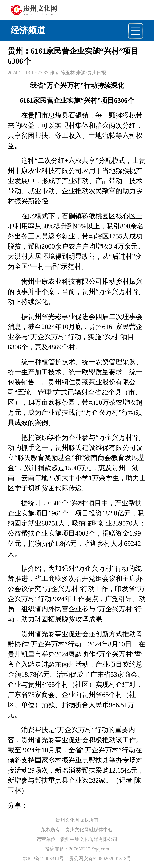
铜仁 (68, 382)
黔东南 (58, 664)
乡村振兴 (129, 281)
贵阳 (35, 115)
